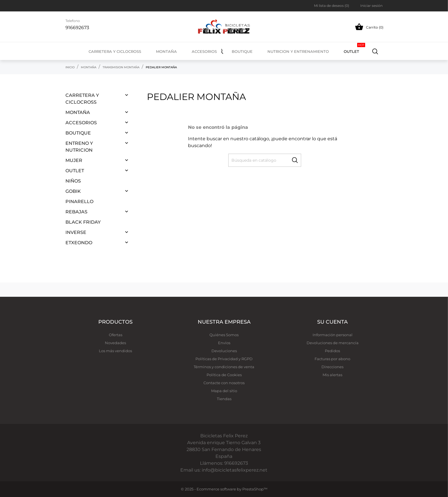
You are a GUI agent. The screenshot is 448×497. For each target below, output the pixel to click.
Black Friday (83, 222)
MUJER (74, 160)
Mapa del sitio (224, 391)
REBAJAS (76, 212)
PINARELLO (79, 202)
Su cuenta (332, 322)
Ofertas (116, 335)
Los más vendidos (115, 351)
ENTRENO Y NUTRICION (79, 147)
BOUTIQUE (78, 133)
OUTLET (354, 48)
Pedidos (332, 351)
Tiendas (224, 399)
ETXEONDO (79, 243)
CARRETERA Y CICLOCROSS (82, 99)
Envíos (224, 343)
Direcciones (332, 367)
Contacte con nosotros (224, 383)
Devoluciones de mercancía (333, 343)
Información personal (333, 335)
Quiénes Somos (224, 335)
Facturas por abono (332, 359)
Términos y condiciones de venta (224, 367)
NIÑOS (73, 181)
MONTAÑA (78, 112)
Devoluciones (224, 351)
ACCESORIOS (81, 123)
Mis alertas (332, 375)
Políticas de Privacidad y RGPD (224, 359)
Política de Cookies (224, 375)
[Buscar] (375, 51)
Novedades (115, 343)
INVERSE (76, 232)
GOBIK (73, 191)
